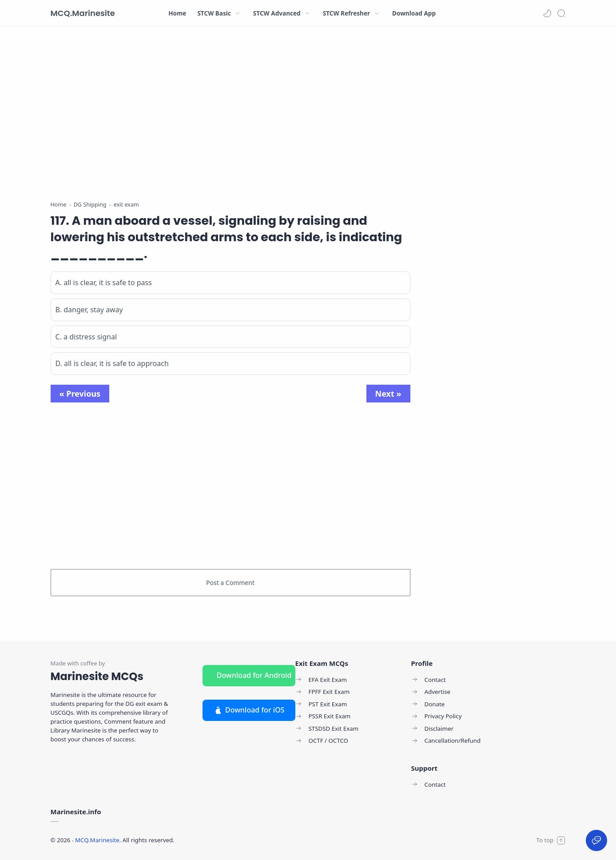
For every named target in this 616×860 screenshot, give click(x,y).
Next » (388, 394)
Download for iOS (249, 710)
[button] (547, 13)
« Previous (80, 394)
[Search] (561, 13)
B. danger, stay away (89, 310)
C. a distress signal (86, 337)
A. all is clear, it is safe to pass (104, 283)
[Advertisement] (231, 115)
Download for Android (254, 675)
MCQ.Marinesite (83, 13)
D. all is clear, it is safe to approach (112, 363)
